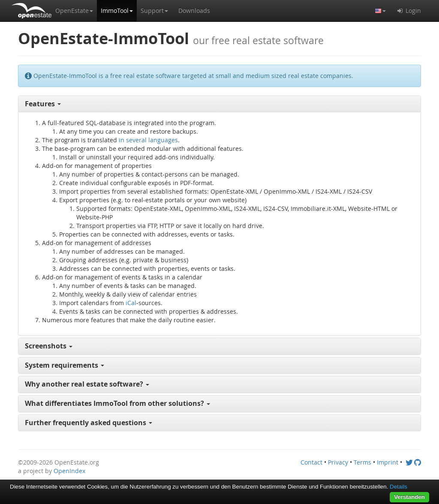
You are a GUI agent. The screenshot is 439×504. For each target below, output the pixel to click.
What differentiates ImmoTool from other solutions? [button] (117, 403)
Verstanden (409, 497)
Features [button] (43, 104)
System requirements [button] (65, 365)
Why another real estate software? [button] (87, 384)
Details (398, 487)
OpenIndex (69, 471)
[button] (74, 11)
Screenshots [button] (49, 346)
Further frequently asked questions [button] (89, 423)
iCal (131, 303)
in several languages (148, 140)
